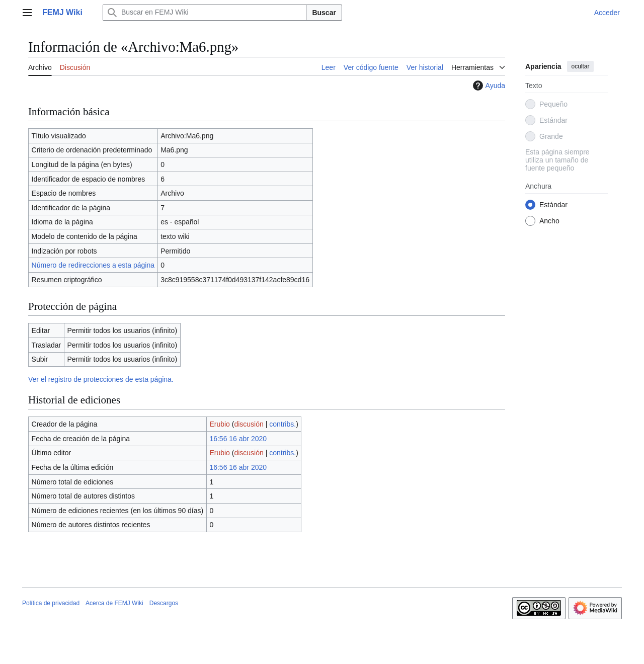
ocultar (580, 66)
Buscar (324, 13)
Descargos (164, 603)
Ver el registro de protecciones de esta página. (101, 379)
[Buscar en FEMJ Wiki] (205, 13)
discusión (249, 424)
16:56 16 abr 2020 (238, 439)
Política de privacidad (51, 603)
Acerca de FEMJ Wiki (114, 603)
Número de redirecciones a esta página (93, 265)
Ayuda (488, 86)
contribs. (283, 424)
